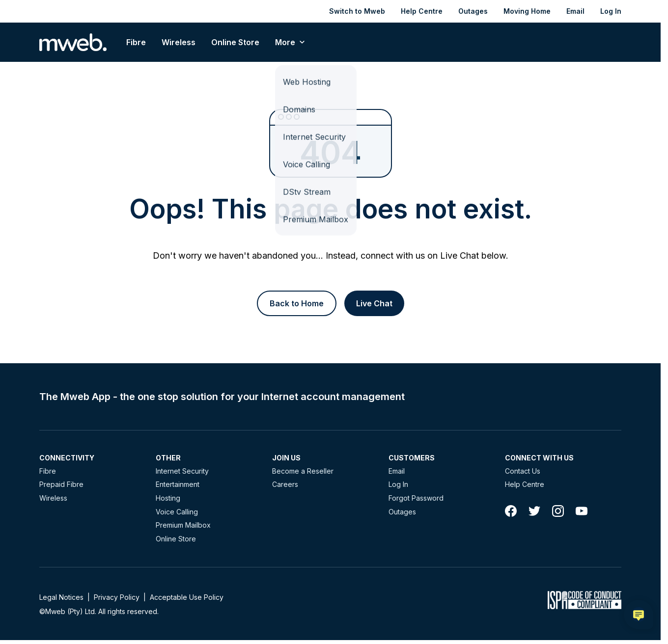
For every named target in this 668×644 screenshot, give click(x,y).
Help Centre (422, 11)
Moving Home (527, 11)
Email (575, 11)
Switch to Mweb (357, 11)
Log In (611, 11)
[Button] (297, 303)
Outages (473, 11)
